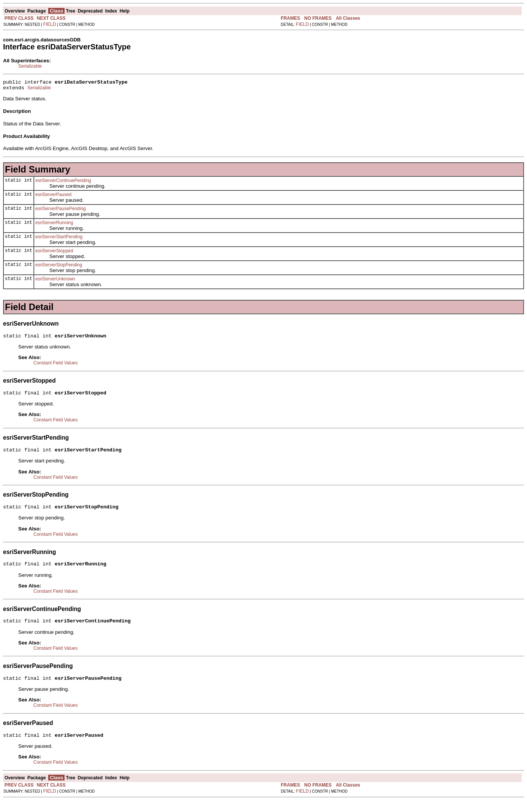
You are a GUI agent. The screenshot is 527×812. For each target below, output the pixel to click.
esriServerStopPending (59, 267)
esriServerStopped (54, 253)
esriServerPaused (53, 197)
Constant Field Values (56, 366)
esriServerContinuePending (63, 183)
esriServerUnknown (55, 281)
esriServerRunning (54, 225)
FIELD (50, 24)
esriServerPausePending (61, 211)
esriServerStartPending (59, 239)
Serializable (30, 66)
